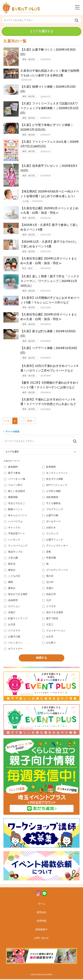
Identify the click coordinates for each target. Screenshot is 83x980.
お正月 (48, 637)
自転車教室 (50, 498)
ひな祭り (49, 643)
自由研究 (11, 601)
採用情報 (41, 922)
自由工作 (49, 595)
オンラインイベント (55, 474)
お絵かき (49, 528)
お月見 (10, 625)
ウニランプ (50, 534)
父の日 (48, 583)
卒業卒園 (49, 559)
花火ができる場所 (16, 595)
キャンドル (12, 528)
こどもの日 (12, 577)
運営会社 (41, 913)
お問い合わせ (41, 939)
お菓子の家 (50, 516)
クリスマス (12, 631)
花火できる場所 (53, 613)
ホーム (41, 904)
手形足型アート (15, 534)
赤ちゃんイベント (16, 516)
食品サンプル (13, 553)
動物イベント (13, 510)
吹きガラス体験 (53, 480)
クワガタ (49, 607)
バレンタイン (13, 643)
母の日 (48, 577)
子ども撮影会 (51, 504)
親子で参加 (12, 474)
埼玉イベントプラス (21, 8)
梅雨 (9, 583)
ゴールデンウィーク (55, 571)
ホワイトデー (13, 650)
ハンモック (12, 540)
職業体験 (11, 498)
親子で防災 (50, 619)
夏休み (10, 589)
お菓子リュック (53, 540)
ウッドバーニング (16, 546)
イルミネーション (54, 631)
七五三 (48, 625)
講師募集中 (41, 930)
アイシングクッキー (55, 546)
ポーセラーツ (51, 522)
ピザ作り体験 (51, 492)
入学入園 (11, 559)
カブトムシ (12, 607)
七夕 (47, 601)
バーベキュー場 (15, 480)
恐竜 (47, 553)
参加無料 (11, 468)
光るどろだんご (15, 504)
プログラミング (53, 510)
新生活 (10, 565)
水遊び (48, 589)
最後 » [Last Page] (31, 422)
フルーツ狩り (13, 486)
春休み (10, 571)
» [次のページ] (21, 422)
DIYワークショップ (55, 486)
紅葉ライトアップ (16, 619)
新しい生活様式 (15, 492)
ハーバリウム (13, 522)
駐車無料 (49, 468)
